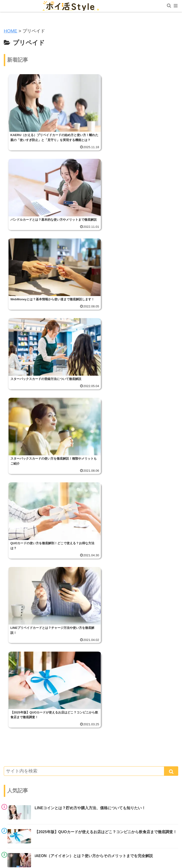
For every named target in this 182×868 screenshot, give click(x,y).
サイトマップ (149, 825)
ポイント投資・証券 (33, 738)
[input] (91, 418)
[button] (171, 418)
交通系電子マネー (31, 675)
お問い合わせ (48, 832)
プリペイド (25, 754)
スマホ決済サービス (33, 628)
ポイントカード (29, 770)
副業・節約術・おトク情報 (39, 786)
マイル (20, 644)
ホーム (33, 825)
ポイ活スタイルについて (91, 825)
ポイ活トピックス (31, 597)
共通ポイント (27, 612)
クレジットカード (31, 660)
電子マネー (25, 723)
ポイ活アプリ (27, 707)
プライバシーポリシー (134, 832)
